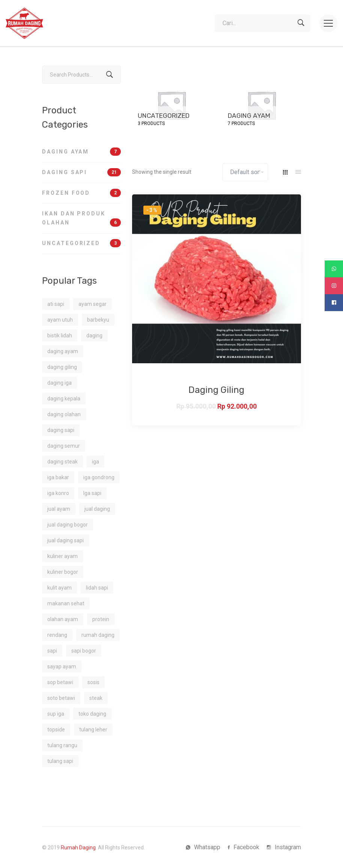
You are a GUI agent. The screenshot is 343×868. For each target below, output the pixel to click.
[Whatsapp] (203, 847)
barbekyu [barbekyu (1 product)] (98, 320)
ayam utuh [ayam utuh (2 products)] (60, 320)
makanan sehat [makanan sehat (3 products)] (66, 603)
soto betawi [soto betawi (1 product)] (61, 698)
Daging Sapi (81, 172)
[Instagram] (284, 847)
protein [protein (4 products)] (101, 619)
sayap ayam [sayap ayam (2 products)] (62, 666)
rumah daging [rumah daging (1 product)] (98, 635)
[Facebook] (244, 847)
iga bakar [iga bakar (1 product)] (58, 477)
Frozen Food (81, 193)
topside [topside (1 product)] (56, 730)
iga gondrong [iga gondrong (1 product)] (99, 477)
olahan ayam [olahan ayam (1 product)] (63, 619)
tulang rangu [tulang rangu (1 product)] (62, 745)
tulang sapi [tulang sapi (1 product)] (60, 761)
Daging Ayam (81, 152)
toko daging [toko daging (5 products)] (92, 714)
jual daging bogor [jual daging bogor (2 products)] (68, 525)
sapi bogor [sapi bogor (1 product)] (84, 651)
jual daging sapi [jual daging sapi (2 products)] (65, 540)
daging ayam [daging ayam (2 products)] (63, 351)
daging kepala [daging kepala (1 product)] (64, 399)
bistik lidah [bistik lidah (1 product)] (60, 335)
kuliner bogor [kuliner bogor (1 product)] (63, 572)
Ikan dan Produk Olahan (81, 219)
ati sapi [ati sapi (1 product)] (56, 304)
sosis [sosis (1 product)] (93, 682)
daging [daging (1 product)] (94, 335)
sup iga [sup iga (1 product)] (56, 714)
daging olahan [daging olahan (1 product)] (64, 414)
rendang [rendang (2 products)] (57, 635)
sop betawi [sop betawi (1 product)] (60, 682)
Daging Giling (216, 390)
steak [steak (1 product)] (96, 698)
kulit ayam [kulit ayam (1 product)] (59, 588)
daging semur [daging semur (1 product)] (64, 446)
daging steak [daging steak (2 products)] (62, 462)
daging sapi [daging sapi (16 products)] (61, 430)
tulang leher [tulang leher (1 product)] (93, 730)
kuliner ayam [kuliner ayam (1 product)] (62, 556)
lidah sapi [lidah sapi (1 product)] (97, 588)
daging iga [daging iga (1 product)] (59, 383)
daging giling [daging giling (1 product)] (62, 367)
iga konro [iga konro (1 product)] (58, 493)
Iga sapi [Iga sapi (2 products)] (92, 493)
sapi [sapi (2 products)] (52, 651)
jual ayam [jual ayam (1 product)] (59, 509)
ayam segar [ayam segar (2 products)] (93, 304)
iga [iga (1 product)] (96, 462)
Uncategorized (81, 243)
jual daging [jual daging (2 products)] (97, 509)
